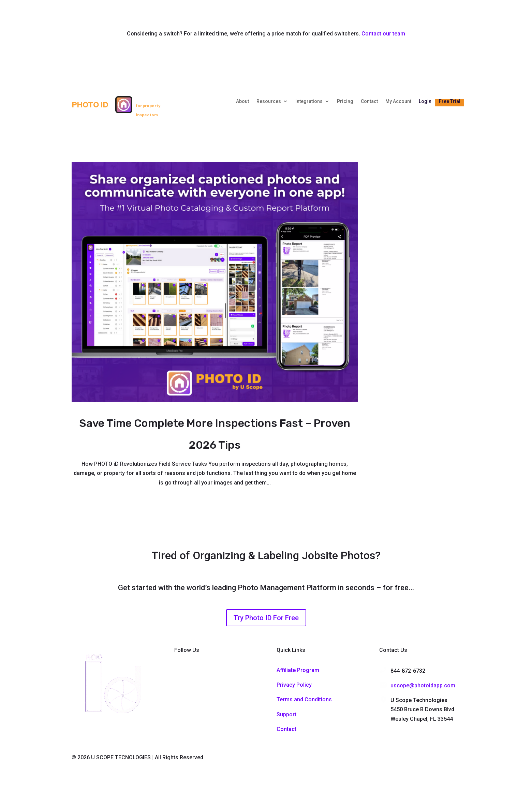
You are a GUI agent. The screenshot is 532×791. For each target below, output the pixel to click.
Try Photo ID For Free (266, 618)
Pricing (345, 101)
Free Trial (450, 101)
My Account (398, 101)
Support (286, 714)
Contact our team (383, 34)
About (242, 101)
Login (425, 101)
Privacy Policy (294, 685)
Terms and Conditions (304, 699)
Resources (269, 101)
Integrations (309, 101)
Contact (369, 101)
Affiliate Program (298, 670)
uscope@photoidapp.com (423, 685)
